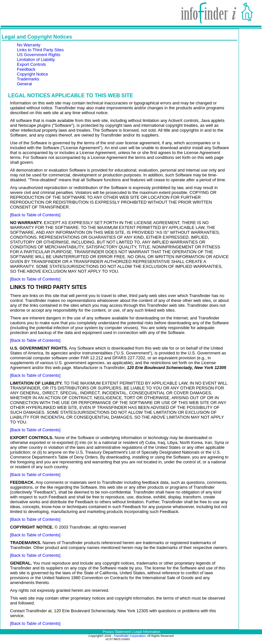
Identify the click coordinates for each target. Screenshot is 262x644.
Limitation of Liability (36, 60)
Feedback (26, 69)
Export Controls (31, 64)
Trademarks (28, 79)
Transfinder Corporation (130, 636)
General (24, 84)
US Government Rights (39, 55)
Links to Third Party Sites (40, 50)
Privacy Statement (117, 632)
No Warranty (29, 45)
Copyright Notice (32, 74)
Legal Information (147, 632)
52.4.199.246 (148, 639)
